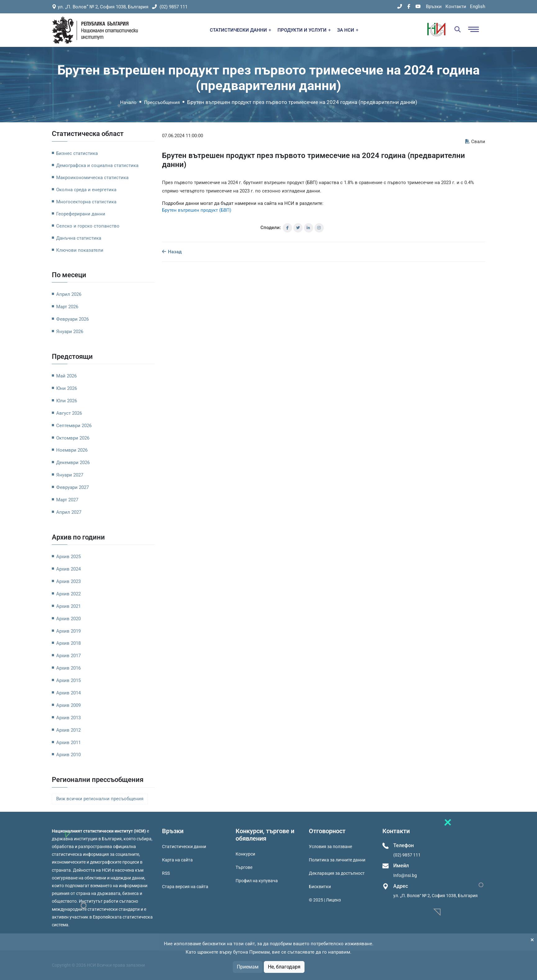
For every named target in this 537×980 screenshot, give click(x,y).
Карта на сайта (177, 860)
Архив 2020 (68, 619)
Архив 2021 (68, 606)
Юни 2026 (67, 388)
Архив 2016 (68, 668)
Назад (172, 252)
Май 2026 (66, 376)
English (478, 7)
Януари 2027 (70, 475)
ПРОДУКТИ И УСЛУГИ (304, 30)
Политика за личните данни (337, 860)
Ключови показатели (80, 250)
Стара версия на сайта (185, 887)
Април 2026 (69, 294)
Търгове (244, 867)
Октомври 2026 (73, 438)
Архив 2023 (68, 581)
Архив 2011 (68, 743)
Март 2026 (67, 307)
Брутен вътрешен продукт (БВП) (197, 210)
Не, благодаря (284, 967)
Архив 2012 (68, 730)
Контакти (456, 7)
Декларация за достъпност (337, 873)
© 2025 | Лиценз (325, 900)
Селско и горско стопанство (88, 226)
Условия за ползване (330, 847)
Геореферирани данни (81, 214)
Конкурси (245, 854)
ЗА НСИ (348, 30)
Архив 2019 (68, 631)
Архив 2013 (68, 718)
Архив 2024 (68, 569)
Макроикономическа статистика (92, 178)
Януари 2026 (70, 332)
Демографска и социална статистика (97, 165)
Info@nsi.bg (405, 875)
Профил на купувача (257, 881)
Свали (475, 142)
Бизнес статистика (77, 153)
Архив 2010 (68, 755)
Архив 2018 (68, 643)
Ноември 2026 (72, 450)
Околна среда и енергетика (86, 190)
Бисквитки (320, 887)
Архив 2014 (68, 693)
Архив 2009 (68, 705)
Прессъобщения (162, 102)
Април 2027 (69, 512)
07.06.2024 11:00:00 (183, 136)
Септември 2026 (74, 426)
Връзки (434, 7)
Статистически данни (184, 847)
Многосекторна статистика (86, 202)
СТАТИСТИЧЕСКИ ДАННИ (241, 30)
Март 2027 (67, 500)
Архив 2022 (68, 594)
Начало (128, 102)
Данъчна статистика (79, 238)
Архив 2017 (68, 656)
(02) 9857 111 (170, 7)
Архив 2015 (68, 680)
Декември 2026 (73, 463)
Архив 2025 (68, 557)
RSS (166, 873)
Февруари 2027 (72, 487)
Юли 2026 (67, 401)
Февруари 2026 (72, 319)
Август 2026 (69, 413)
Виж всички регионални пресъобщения (100, 799)
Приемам (248, 967)
